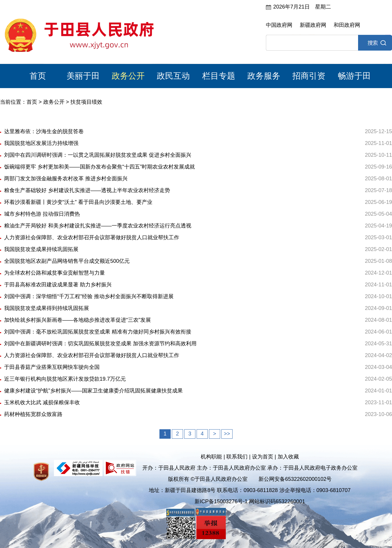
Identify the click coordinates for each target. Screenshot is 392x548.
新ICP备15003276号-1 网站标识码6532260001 (250, 501)
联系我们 (237, 457)
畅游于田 (354, 76)
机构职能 (211, 457)
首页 (38, 76)
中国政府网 (279, 25)
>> (227, 434)
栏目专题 (219, 76)
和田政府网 (347, 25)
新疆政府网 (313, 25)
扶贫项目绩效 (86, 102)
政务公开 (128, 76)
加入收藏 (288, 457)
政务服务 (264, 76)
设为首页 (263, 457)
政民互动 (173, 76)
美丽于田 (83, 76)
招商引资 (309, 76)
